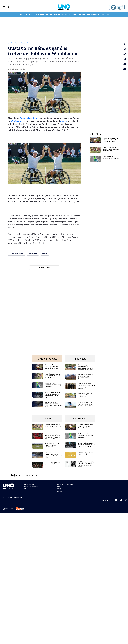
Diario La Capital (30, 485)
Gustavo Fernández (27, 43)
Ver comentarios (44, 268)
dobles (63, 121)
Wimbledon (16, 121)
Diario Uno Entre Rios (31, 487)
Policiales (49, 14)
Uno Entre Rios (13, 43)
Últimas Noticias (26, 14)
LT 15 (107, 14)
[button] (4, 7)
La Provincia (39, 14)
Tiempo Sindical (92, 14)
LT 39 (102, 14)
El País (64, 14)
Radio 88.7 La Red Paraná (66, 485)
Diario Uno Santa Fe (31, 489)
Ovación (57, 14)
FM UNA (60, 491)
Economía (72, 14)
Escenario (81, 14)
